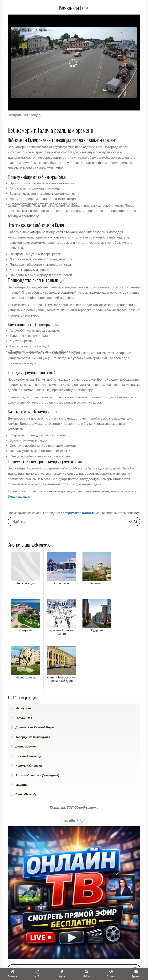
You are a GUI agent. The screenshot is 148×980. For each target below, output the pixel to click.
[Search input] (70, 522)
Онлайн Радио (74, 821)
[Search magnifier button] (136, 522)
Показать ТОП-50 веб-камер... (74, 807)
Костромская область (78, 513)
